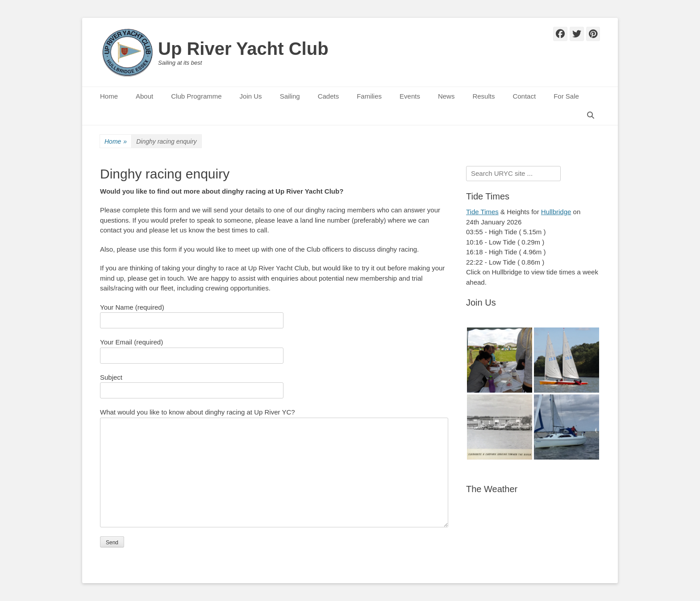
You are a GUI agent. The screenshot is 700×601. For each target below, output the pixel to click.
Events (410, 96)
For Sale (566, 96)
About (144, 96)
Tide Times (482, 212)
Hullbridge (556, 212)
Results (483, 96)
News (446, 96)
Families (369, 96)
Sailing (290, 96)
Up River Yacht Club (243, 49)
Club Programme (196, 96)
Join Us (251, 96)
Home (109, 96)
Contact (524, 96)
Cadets (329, 96)
